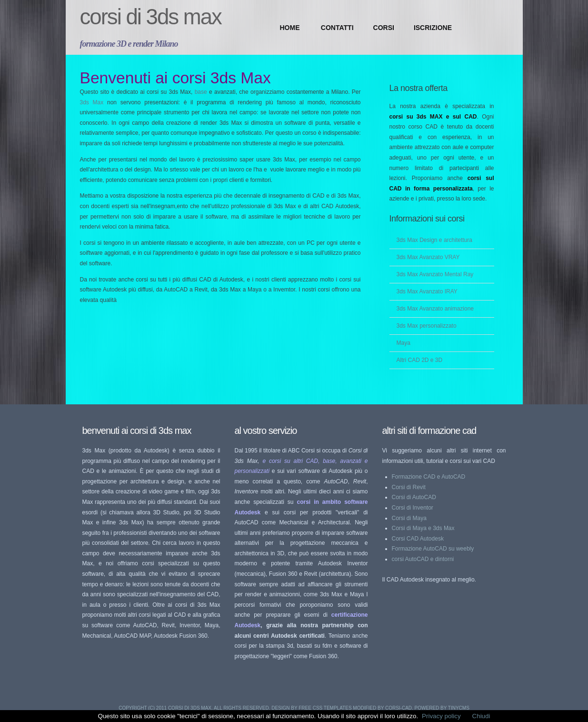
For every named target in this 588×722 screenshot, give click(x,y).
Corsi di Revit (409, 487)
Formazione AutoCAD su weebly (433, 549)
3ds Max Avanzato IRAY (427, 291)
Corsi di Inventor (413, 508)
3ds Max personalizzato (427, 326)
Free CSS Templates (325, 708)
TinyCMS (459, 708)
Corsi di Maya (409, 518)
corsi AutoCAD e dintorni (423, 559)
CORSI (384, 28)
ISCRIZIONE (433, 28)
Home (290, 28)
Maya (404, 343)
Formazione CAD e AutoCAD (429, 477)
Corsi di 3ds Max (151, 17)
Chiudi (481, 716)
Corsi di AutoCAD (414, 497)
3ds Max (94, 102)
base (202, 92)
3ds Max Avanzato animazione (435, 309)
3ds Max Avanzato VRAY (428, 257)
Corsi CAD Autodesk (418, 539)
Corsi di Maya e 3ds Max (423, 528)
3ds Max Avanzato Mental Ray (435, 274)
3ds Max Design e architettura (434, 240)
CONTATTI (337, 28)
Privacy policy (441, 716)
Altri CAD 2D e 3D (420, 360)
